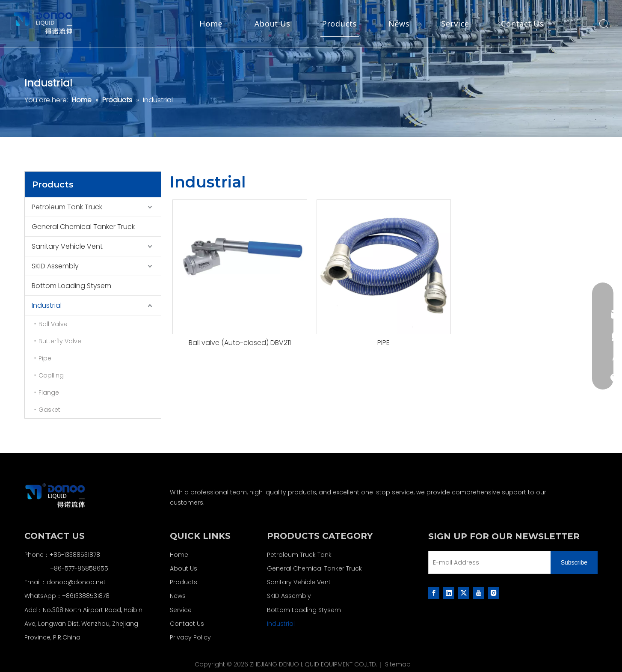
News (399, 24)
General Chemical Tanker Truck (83, 227)
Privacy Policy (190, 637)
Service (455, 24)
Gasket (49, 410)
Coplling (51, 375)
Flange (49, 392)
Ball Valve (53, 324)
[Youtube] (479, 593)
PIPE (384, 343)
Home (211, 24)
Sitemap (398, 664)
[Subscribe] (574, 562)
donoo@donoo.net (76, 582)
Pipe (45, 358)
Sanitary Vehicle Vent (67, 246)
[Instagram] (494, 593)
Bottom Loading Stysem (71, 286)
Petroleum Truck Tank (299, 555)
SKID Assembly (55, 266)
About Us (272, 24)
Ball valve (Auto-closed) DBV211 (240, 343)
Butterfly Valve (60, 341)
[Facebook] (434, 593)
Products (339, 24)
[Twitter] (464, 593)
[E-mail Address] (488, 562)
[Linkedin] (449, 593)
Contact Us (522, 24)
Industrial (47, 305)
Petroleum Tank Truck (67, 207)
